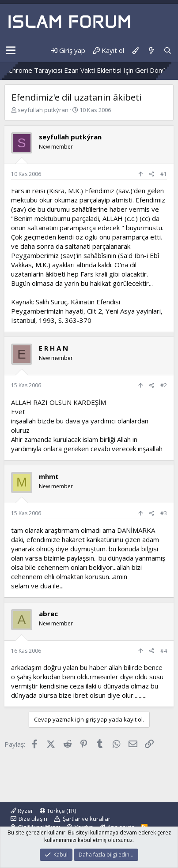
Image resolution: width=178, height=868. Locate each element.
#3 (164, 513)
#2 (164, 385)
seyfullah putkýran (43, 110)
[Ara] (168, 51)
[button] (11, 51)
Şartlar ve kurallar (87, 819)
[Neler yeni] (151, 51)
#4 (164, 651)
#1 (164, 174)
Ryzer (22, 811)
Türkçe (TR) (58, 811)
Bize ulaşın (33, 819)
